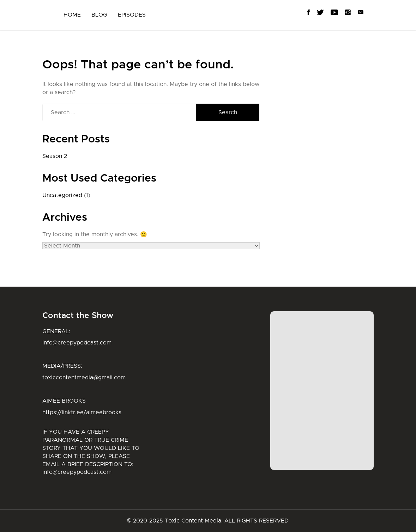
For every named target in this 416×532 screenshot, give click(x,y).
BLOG (99, 15)
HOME (72, 15)
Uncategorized (62, 195)
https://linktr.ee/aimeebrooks (82, 412)
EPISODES (132, 15)
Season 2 (55, 156)
